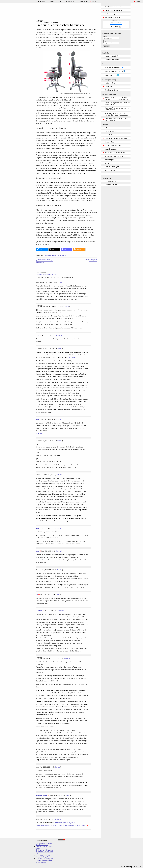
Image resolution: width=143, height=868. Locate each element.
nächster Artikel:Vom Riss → (91, 260)
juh (37, 595)
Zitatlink (60, 282)
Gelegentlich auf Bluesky (114, 67)
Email (105, 41)
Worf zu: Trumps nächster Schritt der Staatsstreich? (117, 104)
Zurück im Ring (110, 83)
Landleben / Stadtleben (113, 146)
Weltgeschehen (110, 170)
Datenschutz (71, 2)
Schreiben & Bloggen (112, 167)
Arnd (37, 419)
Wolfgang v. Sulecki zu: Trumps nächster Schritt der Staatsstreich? (117, 114)
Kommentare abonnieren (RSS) (46, 275)
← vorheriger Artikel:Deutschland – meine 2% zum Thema (44, 261)
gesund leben (109, 135)
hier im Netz (73, 358)
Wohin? (94, 2)
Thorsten (39, 611)
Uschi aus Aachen (42, 795)
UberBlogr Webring (111, 90)
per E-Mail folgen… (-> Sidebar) (55, 255)
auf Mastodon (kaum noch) (115, 71)
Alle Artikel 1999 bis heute (113, 10)
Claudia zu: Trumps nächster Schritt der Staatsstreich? (117, 109)
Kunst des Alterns (111, 185)
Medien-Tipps (109, 160)
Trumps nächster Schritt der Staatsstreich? (44, 844)
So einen (39, 433)
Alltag (107, 128)
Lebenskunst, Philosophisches (115, 153)
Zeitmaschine (83, 2)
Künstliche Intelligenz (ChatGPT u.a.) (117, 138)
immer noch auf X (112, 75)
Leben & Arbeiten (111, 149)
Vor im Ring (109, 87)
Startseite (41, 2)
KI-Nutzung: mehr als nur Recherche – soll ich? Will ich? (44, 852)
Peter (38, 335)
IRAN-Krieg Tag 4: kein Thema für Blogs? (43, 856)
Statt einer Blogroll (111, 14)
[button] (42, 249)
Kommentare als (112, 60)
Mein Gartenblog (110, 181)
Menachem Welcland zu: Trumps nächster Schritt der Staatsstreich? (117, 98)
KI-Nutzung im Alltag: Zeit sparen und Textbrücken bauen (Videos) (44, 860)
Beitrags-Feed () (111, 56)
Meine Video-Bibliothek (112, 17)
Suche (138, 2)
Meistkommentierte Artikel (114, 7)
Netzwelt (108, 163)
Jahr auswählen (116, 23)
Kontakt (51, 2)
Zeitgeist (108, 174)
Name (105, 36)
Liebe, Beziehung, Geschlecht (115, 156)
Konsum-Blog (109, 142)
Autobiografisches (111, 131)
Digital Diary (18, 31)
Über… (60, 2)
